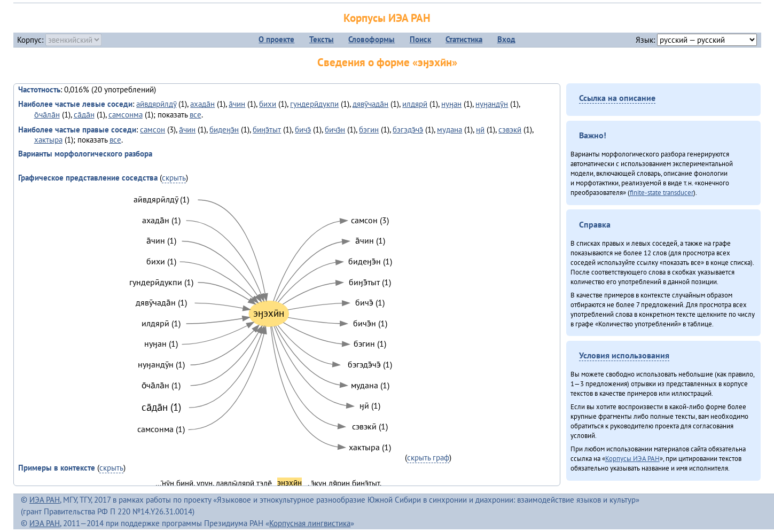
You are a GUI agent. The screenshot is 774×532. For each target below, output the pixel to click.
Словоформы (372, 39)
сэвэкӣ (510, 130)
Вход (506, 39)
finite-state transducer (662, 192)
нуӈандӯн (492, 104)
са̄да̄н (84, 115)
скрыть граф (428, 457)
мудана (449, 130)
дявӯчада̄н (370, 104)
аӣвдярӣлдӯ (156, 104)
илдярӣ (415, 104)
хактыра (48, 140)
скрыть (174, 178)
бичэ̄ (303, 130)
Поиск (420, 39)
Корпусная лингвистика (310, 523)
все (196, 115)
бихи (268, 104)
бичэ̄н (335, 130)
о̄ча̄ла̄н (47, 115)
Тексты (322, 39)
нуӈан (451, 104)
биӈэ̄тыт (267, 130)
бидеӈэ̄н (224, 130)
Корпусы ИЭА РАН (387, 18)
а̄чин (237, 104)
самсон (153, 130)
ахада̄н (202, 104)
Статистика (464, 39)
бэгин (369, 130)
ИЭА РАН (45, 500)
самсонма (126, 115)
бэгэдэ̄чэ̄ (408, 130)
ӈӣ (480, 130)
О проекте (276, 39)
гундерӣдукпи (314, 104)
